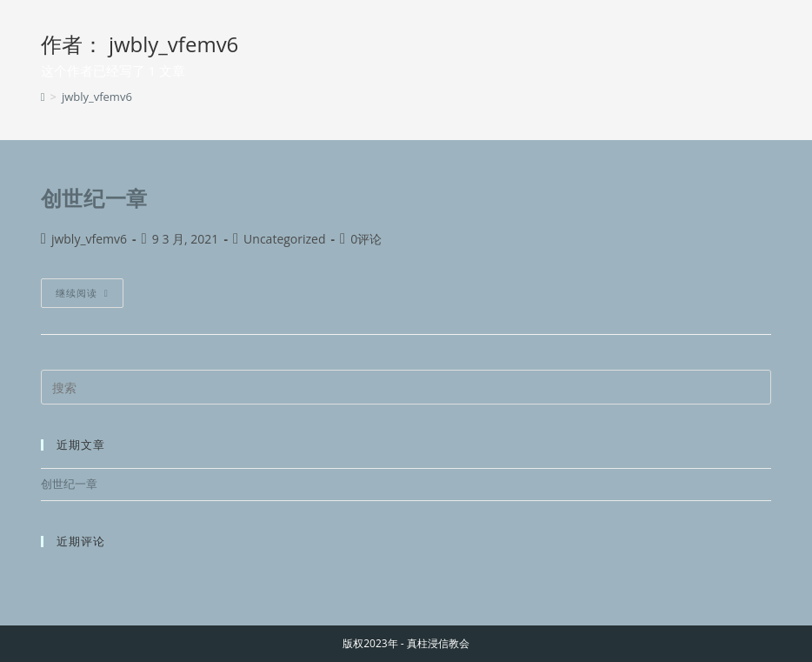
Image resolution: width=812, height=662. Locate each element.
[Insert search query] (406, 387)
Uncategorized (284, 239)
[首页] (43, 97)
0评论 (366, 239)
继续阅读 (83, 289)
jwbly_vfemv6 (97, 97)
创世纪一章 (94, 198)
